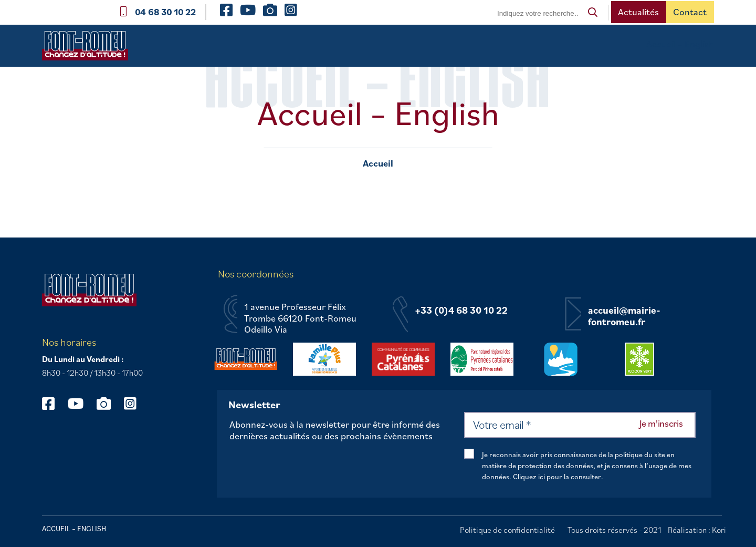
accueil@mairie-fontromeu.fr (624, 316)
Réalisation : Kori (697, 530)
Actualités (638, 12)
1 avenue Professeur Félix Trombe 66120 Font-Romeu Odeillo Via (300, 318)
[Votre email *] (580, 425)
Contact (690, 12)
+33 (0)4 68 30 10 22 (461, 311)
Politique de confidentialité (507, 530)
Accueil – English (680, 44)
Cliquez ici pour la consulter (557, 477)
